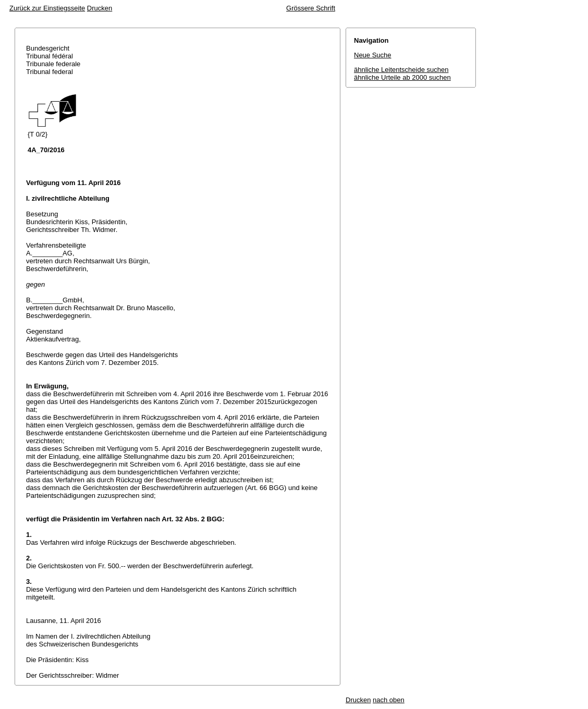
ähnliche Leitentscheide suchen (401, 70)
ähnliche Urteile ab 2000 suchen (402, 77)
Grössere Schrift (311, 8)
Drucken (100, 8)
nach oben (389, 700)
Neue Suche (373, 55)
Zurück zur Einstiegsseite (47, 8)
